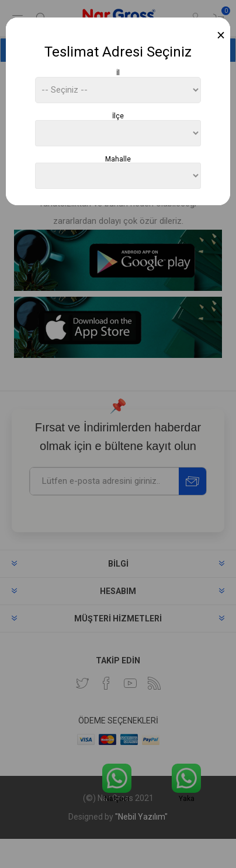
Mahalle (118, 159)
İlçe (118, 116)
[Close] (221, 35)
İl (118, 73)
